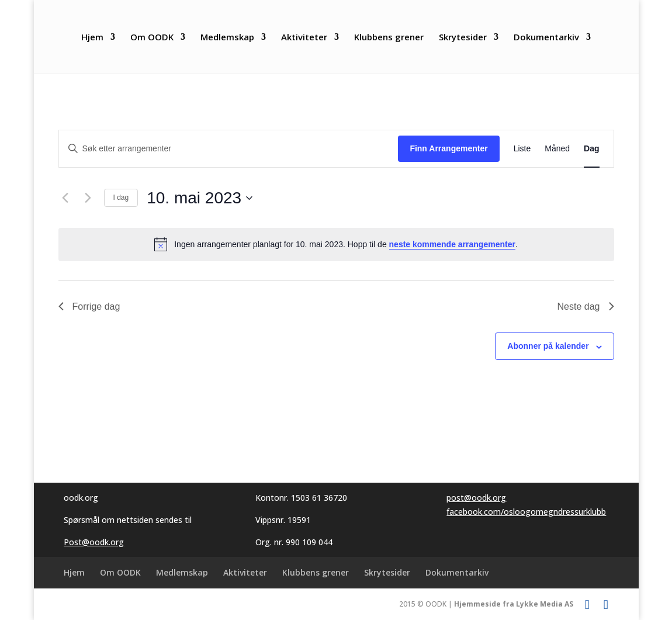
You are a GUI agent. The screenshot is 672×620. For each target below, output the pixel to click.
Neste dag (586, 306)
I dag (121, 198)
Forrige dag (89, 306)
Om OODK (152, 38)
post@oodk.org (476, 498)
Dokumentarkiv (546, 38)
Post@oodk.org (94, 542)
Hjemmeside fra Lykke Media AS (514, 604)
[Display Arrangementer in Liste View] (522, 149)
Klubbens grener (389, 38)
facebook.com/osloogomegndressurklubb (526, 512)
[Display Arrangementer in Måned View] (557, 149)
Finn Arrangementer (448, 148)
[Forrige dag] (65, 198)
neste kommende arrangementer (452, 244)
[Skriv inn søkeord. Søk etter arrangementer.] (229, 149)
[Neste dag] (88, 198)
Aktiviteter (304, 38)
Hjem (92, 38)
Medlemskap (227, 38)
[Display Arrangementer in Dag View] (591, 149)
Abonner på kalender (548, 346)
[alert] (336, 244)
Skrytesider (463, 38)
